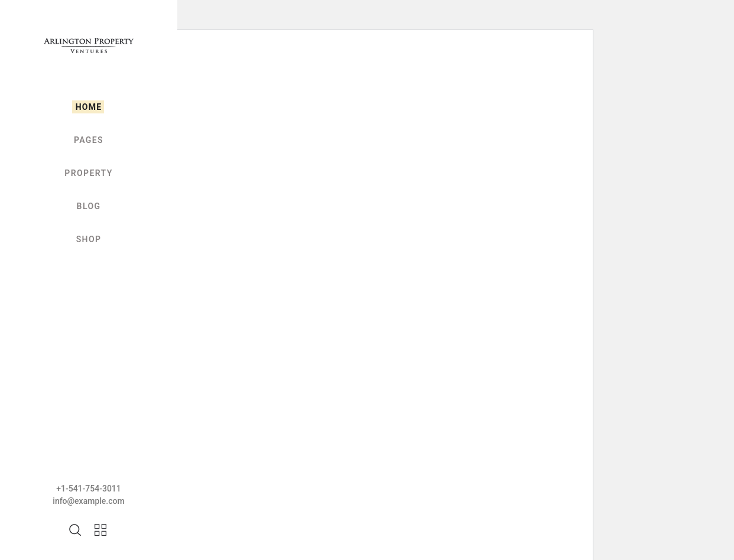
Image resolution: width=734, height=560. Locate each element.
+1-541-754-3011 (89, 489)
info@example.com (88, 501)
